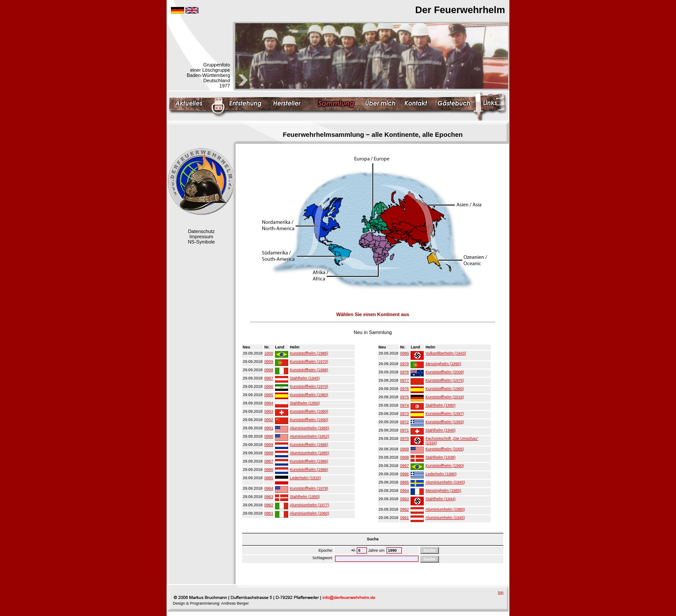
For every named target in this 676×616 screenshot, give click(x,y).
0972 (404, 422)
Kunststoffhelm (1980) (309, 395)
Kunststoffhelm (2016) (445, 397)
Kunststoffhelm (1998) (309, 370)
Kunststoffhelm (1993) (445, 422)
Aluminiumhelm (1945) (445, 482)
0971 (404, 430)
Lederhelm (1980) (441, 474)
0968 (404, 457)
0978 (404, 372)
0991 (269, 428)
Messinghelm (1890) (443, 364)
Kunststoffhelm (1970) (309, 362)
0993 (269, 411)
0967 (404, 466)
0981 (269, 513)
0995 (269, 395)
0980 (404, 353)
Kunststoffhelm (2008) (445, 372)
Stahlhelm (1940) (441, 430)
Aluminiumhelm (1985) (310, 453)
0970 (404, 439)
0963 (404, 499)
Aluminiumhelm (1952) (310, 436)
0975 (404, 397)
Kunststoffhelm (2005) (445, 449)
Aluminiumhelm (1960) (310, 513)
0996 (269, 386)
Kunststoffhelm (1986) (309, 445)
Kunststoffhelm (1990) (309, 420)
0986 (269, 470)
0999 (269, 362)
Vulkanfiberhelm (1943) (446, 353)
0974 (404, 405)
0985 (269, 478)
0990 (269, 436)
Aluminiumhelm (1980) (445, 509)
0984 (269, 488)
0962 (404, 509)
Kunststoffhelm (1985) (309, 353)
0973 (404, 414)
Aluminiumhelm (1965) (310, 428)
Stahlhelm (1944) (441, 499)
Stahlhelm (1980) (441, 405)
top (501, 592)
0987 (269, 461)
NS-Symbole (202, 242)
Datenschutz (201, 231)
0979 (404, 364)
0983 (269, 497)
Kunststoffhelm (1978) (309, 488)
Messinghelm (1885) (443, 491)
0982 (269, 505)
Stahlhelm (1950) (305, 403)
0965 (404, 482)
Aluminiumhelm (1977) (310, 505)
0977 (404, 380)
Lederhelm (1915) (305, 478)
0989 (269, 445)
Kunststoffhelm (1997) (445, 414)
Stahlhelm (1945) (305, 378)
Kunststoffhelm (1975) (445, 380)
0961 (404, 518)
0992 (269, 420)
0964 (404, 491)
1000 (269, 353)
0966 (404, 474)
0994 (269, 403)
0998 (269, 370)
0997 (269, 378)
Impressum (201, 237)
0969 (404, 449)
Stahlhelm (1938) (441, 457)
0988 (269, 453)
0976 (404, 389)
